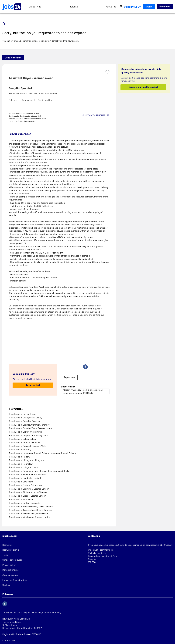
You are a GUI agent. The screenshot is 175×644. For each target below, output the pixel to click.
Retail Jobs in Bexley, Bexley (23, 414)
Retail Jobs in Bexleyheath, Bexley (26, 418)
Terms (5, 555)
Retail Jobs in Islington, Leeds (24, 467)
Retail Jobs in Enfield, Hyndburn (25, 442)
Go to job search (13, 58)
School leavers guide (12, 560)
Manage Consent (10, 570)
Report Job (69, 377)
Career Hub (35, 6)
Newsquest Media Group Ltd (16, 619)
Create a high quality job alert (143, 87)
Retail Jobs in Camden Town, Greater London (31, 428)
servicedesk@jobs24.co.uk (159, 545)
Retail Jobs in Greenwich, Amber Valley (28, 446)
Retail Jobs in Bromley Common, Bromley (29, 425)
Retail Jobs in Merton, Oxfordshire (26, 485)
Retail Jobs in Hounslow (21, 464)
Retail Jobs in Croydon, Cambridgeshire (28, 435)
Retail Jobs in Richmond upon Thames (28, 492)
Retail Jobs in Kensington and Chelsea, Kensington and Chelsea (40, 471)
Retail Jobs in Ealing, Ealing (22, 439)
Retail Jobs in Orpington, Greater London (29, 489)
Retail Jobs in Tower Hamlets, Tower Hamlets (31, 507)
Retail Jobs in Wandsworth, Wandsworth (29, 514)
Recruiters (165, 6)
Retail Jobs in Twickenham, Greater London (30, 510)
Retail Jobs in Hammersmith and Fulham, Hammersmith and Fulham (42, 453)
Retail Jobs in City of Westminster (26, 432)
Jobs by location (10, 575)
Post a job (111, 6)
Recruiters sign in (11, 550)
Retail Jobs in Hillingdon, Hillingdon (26, 460)
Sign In (149, 7)
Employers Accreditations (15, 580)
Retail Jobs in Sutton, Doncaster (25, 503)
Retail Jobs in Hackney (20, 449)
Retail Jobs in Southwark (21, 499)
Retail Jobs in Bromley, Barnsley (25, 421)
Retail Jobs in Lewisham (21, 482)
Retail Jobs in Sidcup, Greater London (28, 496)
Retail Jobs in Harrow (19, 457)
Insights (73, 6)
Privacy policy (9, 565)
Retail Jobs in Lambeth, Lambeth (25, 478)
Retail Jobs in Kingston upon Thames (27, 474)
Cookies (6, 585)
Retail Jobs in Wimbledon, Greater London (30, 517)
